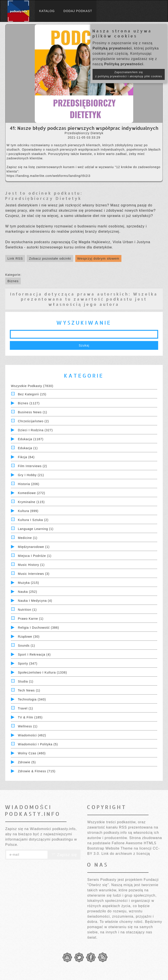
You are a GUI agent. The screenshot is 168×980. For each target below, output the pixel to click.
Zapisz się (64, 855)
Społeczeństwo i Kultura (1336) (43, 672)
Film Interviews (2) (32, 466)
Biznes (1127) (29, 403)
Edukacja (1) (28, 448)
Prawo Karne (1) (31, 619)
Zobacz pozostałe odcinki (50, 258)
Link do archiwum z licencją (126, 854)
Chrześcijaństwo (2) (33, 421)
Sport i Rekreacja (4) (34, 655)
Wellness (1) (28, 726)
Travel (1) (25, 708)
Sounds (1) (26, 646)
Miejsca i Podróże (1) (35, 556)
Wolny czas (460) (32, 753)
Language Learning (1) (36, 529)
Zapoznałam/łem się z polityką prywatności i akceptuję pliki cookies (129, 74)
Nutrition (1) (27, 610)
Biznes (13, 281)
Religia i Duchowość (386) (38, 628)
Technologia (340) (32, 699)
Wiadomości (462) (32, 735)
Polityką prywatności (112, 48)
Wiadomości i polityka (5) (38, 744)
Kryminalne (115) (31, 502)
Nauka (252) (28, 592)
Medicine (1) (28, 538)
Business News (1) (33, 412)
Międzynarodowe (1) (34, 547)
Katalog (47, 11)
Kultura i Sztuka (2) (33, 520)
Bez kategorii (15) (32, 394)
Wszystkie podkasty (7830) (32, 386)
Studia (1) (26, 681)
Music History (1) (31, 565)
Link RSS (15, 258)
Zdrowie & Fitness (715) (37, 771)
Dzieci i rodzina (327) (35, 430)
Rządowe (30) (29, 637)
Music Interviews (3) (34, 574)
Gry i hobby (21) (31, 475)
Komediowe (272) (32, 493)
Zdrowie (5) (27, 762)
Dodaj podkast (78, 11)
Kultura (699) (28, 511)
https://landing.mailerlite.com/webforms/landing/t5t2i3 (48, 176)
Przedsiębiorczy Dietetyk (43, 198)
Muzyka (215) (29, 583)
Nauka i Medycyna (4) (35, 601)
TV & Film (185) (30, 717)
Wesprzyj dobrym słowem (98, 258)
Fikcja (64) (26, 457)
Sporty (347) (28, 663)
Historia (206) (29, 484)
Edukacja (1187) (31, 439)
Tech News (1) (29, 690)
